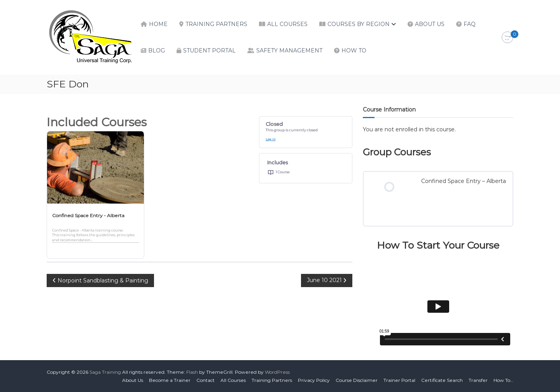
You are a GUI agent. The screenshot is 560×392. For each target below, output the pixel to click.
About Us (430, 24)
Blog (157, 51)
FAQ (470, 24)
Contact (206, 380)
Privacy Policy (314, 380)
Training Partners (216, 24)
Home (158, 24)
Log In (270, 139)
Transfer (478, 380)
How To (354, 51)
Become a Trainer (170, 380)
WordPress (277, 372)
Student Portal (209, 51)
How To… (503, 380)
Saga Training (105, 372)
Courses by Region (359, 24)
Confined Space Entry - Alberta (88, 215)
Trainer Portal (399, 380)
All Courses (287, 24)
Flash (192, 372)
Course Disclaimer (357, 380)
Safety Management (289, 51)
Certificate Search (442, 380)
